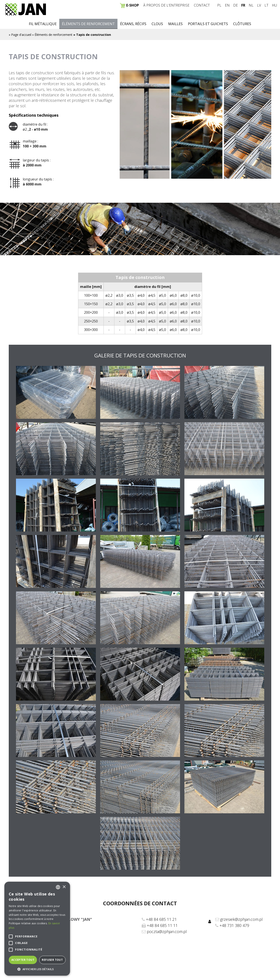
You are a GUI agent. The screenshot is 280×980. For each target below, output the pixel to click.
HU (274, 5)
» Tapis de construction (92, 35)
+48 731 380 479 (234, 925)
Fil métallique (43, 24)
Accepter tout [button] (23, 960)
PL (219, 5)
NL (251, 5)
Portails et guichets (208, 24)
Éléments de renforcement (88, 24)
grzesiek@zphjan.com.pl (241, 919)
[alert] (37, 929)
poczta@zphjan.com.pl (167, 932)
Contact (202, 5)
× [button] (64, 887)
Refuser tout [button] (52, 960)
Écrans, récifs (133, 24)
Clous (157, 24)
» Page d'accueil (20, 35)
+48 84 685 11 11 (162, 925)
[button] (37, 969)
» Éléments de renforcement (52, 35)
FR (243, 5)
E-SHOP (129, 5)
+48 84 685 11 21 (161, 919)
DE (235, 5)
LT (266, 5)
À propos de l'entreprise (166, 5)
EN (227, 5)
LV (259, 5)
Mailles (175, 24)
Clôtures (242, 24)
